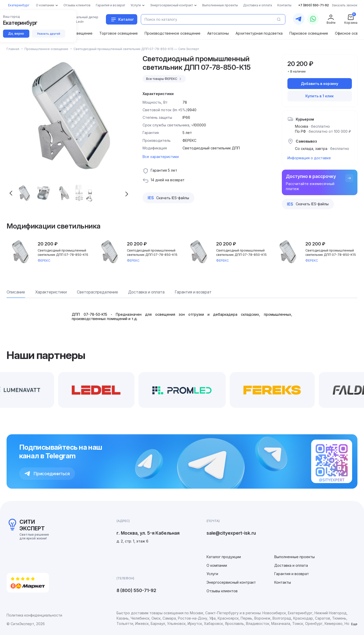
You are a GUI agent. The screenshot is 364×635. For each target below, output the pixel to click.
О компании (217, 565)
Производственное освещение (173, 33)
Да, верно (16, 34)
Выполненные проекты (294, 557)
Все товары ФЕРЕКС (164, 79)
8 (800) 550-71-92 (136, 590)
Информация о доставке (309, 158)
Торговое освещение (119, 33)
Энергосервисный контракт (231, 582)
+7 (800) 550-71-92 (314, 5)
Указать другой (50, 34)
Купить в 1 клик (320, 96)
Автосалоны (218, 33)
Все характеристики (161, 157)
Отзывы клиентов (222, 591)
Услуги (212, 574)
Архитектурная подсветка (259, 33)
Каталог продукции (224, 557)
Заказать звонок (345, 5)
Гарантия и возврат (292, 574)
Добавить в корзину (320, 84)
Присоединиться (47, 474)
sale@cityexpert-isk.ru (231, 533)
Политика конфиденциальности (34, 615)
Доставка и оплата (291, 565)
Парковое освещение (309, 33)
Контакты (283, 582)
